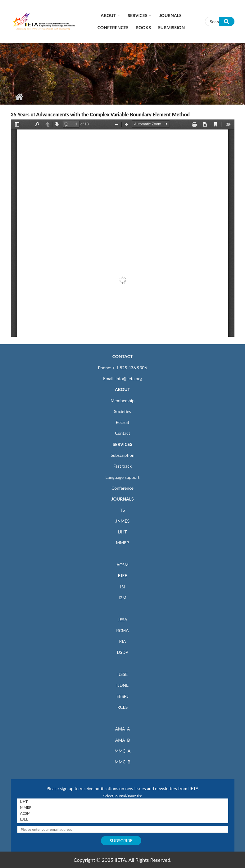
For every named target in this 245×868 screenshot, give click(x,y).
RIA (122, 641)
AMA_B (122, 740)
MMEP (122, 543)
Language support (123, 477)
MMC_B (122, 762)
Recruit (123, 422)
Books (143, 27)
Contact (122, 433)
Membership (122, 400)
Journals (170, 15)
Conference (122, 488)
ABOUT (122, 389)
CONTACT (123, 356)
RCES (123, 707)
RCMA (122, 630)
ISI (122, 587)
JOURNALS (122, 499)
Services (137, 15)
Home (19, 97)
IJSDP (122, 652)
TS (123, 510)
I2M (122, 598)
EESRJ (122, 696)
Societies (122, 411)
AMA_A (123, 729)
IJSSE (122, 674)
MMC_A (122, 751)
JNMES (122, 521)
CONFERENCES (113, 27)
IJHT (122, 532)
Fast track (122, 466)
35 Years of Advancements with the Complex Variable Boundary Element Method (100, 114)
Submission (171, 27)
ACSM (122, 565)
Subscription (122, 455)
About (108, 15)
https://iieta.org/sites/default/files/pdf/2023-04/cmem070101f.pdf (123, 228)
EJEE (122, 576)
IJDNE (122, 685)
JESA (122, 620)
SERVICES (122, 444)
